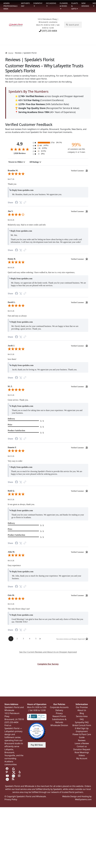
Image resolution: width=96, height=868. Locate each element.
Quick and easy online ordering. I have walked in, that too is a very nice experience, (41, 272)
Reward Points (59, 716)
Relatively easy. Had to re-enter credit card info (27, 225)
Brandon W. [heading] (48, 171)
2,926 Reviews (20, 153)
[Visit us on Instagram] (20, 776)
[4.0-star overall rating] (48, 215)
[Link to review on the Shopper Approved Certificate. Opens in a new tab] (25, 203)
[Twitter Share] (21, 203)
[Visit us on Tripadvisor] (20, 769)
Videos (82, 755)
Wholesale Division (59, 725)
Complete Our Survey (48, 664)
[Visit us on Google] (13, 769)
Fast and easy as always (17, 316)
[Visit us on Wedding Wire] (7, 779)
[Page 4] (30, 639)
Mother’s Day (25, 5)
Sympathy (38, 3)
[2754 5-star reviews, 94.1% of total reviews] (48, 143)
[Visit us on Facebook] (7, 769)
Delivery (59, 710)
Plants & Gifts (75, 6)
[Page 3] (23, 639)
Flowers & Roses (64, 5)
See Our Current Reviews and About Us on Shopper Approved (48, 652)
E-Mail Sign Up (82, 728)
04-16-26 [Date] (11, 220)
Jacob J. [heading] (48, 346)
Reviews (82, 740)
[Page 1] (11, 639)
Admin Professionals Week (10, 6)
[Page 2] (17, 639)
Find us (8, 725)
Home (11, 53)
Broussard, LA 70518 (14, 719)
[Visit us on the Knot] (13, 776)
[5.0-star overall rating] (48, 174)
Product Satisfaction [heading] (16, 430)
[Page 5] (36, 639)
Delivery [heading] (11, 419)
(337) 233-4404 (48, 31)
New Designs (85, 5)
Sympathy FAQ (82, 722)
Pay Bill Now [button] (37, 745)
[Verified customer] (80, 171)
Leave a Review (82, 743)
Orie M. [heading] (48, 595)
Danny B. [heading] (48, 259)
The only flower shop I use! (19, 609)
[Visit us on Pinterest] (7, 772)
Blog (82, 713)
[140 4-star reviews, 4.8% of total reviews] (48, 146)
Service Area (82, 716)
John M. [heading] (48, 552)
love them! (12, 359)
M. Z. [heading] (48, 386)
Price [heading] (10, 425)
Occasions (51, 3)
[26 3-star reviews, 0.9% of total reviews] (48, 148)
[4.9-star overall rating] (20, 149)
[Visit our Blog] (13, 779)
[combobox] (17, 162)
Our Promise (82, 707)
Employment (82, 731)
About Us (82, 710)
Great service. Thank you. (18, 400)
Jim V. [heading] (48, 211)
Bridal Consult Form (82, 725)
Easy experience (14, 565)
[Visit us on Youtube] (7, 776)
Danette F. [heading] (48, 447)
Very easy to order (15, 461)
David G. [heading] (48, 302)
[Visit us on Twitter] (14, 772)
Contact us (82, 746)
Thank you (12, 184)
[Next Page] (40, 639)
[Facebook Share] (16, 203)
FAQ (82, 719)
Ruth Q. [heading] (48, 491)
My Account (82, 758)
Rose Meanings (82, 752)
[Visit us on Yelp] (20, 772)
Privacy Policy (11, 799)
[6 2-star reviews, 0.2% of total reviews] (48, 151)
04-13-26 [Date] (11, 561)
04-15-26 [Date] (11, 311)
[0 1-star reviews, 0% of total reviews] (48, 154)
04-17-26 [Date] (11, 179)
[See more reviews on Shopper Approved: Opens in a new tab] (70, 639)
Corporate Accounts (59, 707)
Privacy (59, 713)
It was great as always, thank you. (21, 504)
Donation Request (82, 749)
